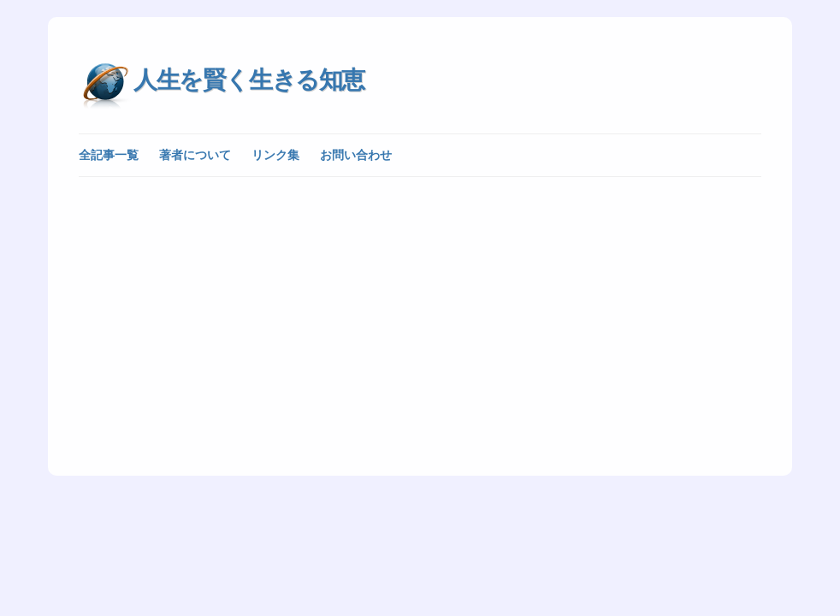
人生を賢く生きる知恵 (249, 80)
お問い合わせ (356, 155)
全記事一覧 (109, 155)
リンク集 (275, 155)
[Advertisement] (420, 315)
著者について (195, 155)
